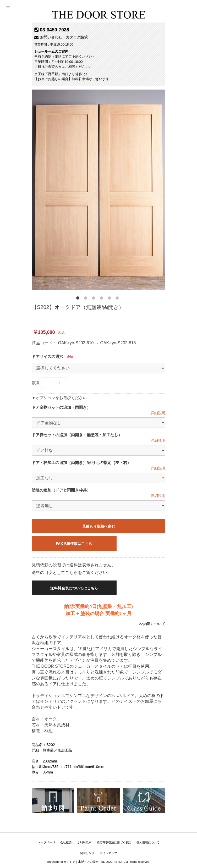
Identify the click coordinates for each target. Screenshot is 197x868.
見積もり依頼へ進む (98, 526)
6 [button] (118, 299)
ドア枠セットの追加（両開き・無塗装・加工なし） (77, 435)
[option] (98, 190)
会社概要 (66, 842)
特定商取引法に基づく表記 (114, 842)
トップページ (46, 842)
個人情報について (148, 842)
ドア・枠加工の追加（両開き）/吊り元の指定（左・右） (81, 463)
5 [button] (110, 299)
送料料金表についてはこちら (78, 588)
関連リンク (87, 853)
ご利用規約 (84, 842)
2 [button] (87, 299)
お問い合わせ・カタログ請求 (61, 37)
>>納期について (152, 624)
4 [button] (102, 299)
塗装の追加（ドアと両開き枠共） (61, 490)
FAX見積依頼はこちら (77, 544)
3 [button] (95, 299)
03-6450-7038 (54, 30)
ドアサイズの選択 (47, 356)
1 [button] (79, 299)
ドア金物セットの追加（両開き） (61, 407)
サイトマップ (108, 853)
